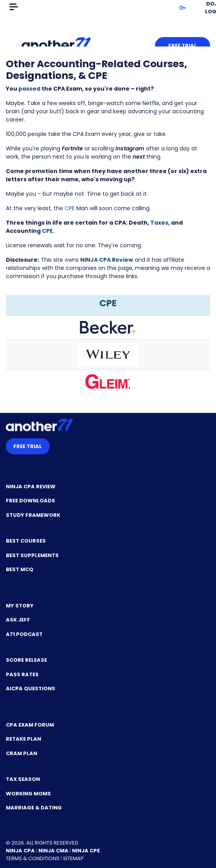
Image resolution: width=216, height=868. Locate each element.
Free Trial (183, 46)
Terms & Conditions (33, 858)
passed (29, 89)
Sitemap (73, 858)
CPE (70, 208)
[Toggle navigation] (14, 7)
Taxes (159, 223)
